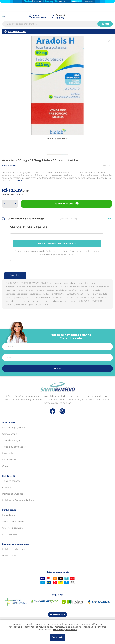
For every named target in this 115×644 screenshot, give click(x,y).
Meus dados (8, 515)
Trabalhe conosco (11, 481)
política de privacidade (64, 629)
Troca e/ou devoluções (14, 447)
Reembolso (8, 453)
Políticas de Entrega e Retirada (18, 500)
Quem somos (9, 487)
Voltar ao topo (57, 615)
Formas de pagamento (14, 427)
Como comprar (10, 434)
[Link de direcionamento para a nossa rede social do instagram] (62, 411)
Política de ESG (10, 556)
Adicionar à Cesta (66, 204)
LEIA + (19, 181)
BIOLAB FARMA (9, 166)
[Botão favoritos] (108, 40)
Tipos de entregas (12, 440)
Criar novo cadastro (13, 528)
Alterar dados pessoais (14, 521)
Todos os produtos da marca (57, 243)
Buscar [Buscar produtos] (105, 24)
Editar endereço (11, 534)
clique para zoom (57, 139)
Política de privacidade (14, 549)
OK (110, 219)
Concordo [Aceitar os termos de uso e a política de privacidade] (57, 637)
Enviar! (57, 369)
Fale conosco (9, 460)
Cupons (6, 466)
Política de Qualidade (13, 494)
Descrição (15, 275)
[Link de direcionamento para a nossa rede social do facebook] (53, 411)
